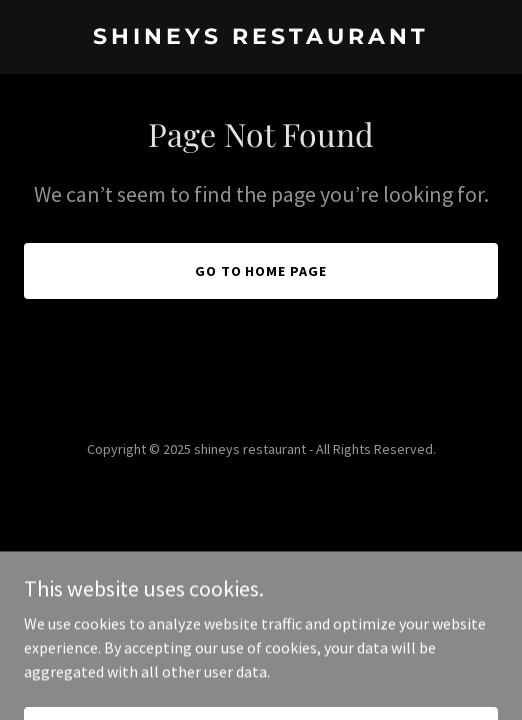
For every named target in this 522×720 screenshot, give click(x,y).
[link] (261, 38)
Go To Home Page (261, 271)
